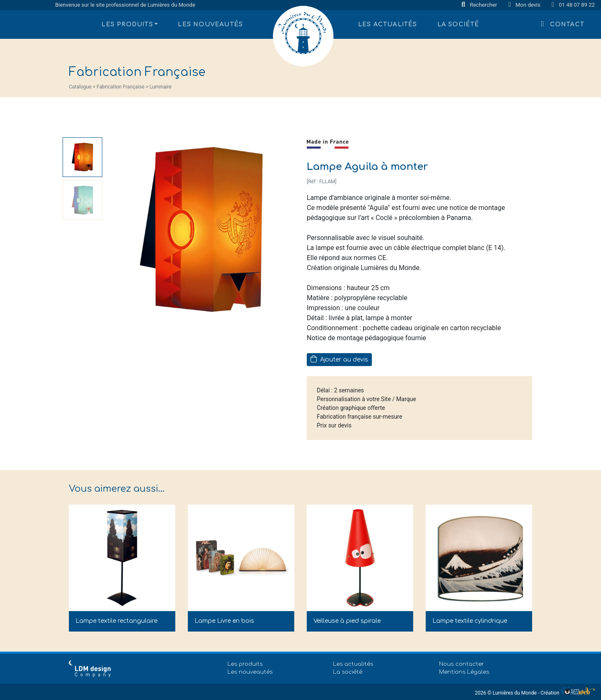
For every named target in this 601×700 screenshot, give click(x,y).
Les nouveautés (210, 24)
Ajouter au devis (339, 359)
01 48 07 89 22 (573, 5)
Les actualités (388, 24)
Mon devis (525, 5)
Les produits (245, 664)
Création (568, 693)
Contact (563, 24)
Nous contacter (462, 664)
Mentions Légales (464, 672)
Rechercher (480, 5)
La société (458, 24)
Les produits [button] (127, 24)
